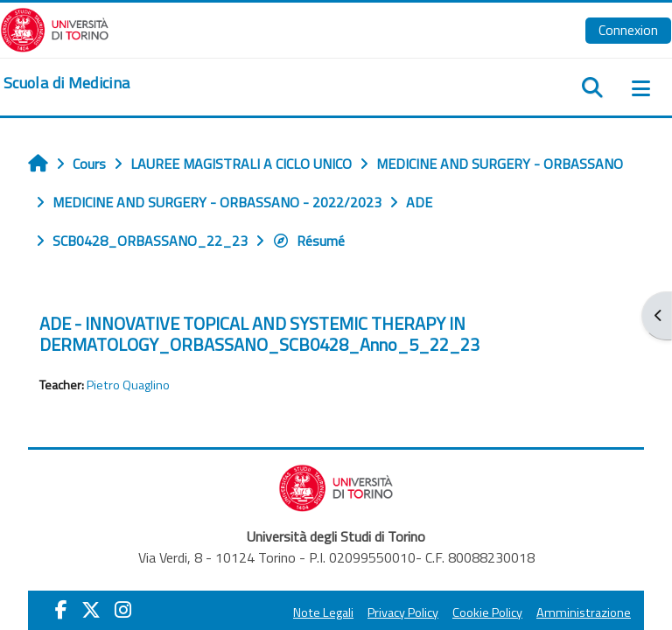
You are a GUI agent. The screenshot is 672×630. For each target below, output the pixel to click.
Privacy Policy (403, 612)
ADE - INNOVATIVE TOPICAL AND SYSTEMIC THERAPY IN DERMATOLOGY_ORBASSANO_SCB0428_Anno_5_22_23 (259, 334)
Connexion (628, 30)
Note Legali (323, 612)
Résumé (308, 241)
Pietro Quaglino (128, 385)
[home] (66, 83)
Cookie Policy (487, 612)
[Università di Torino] (55, 28)
